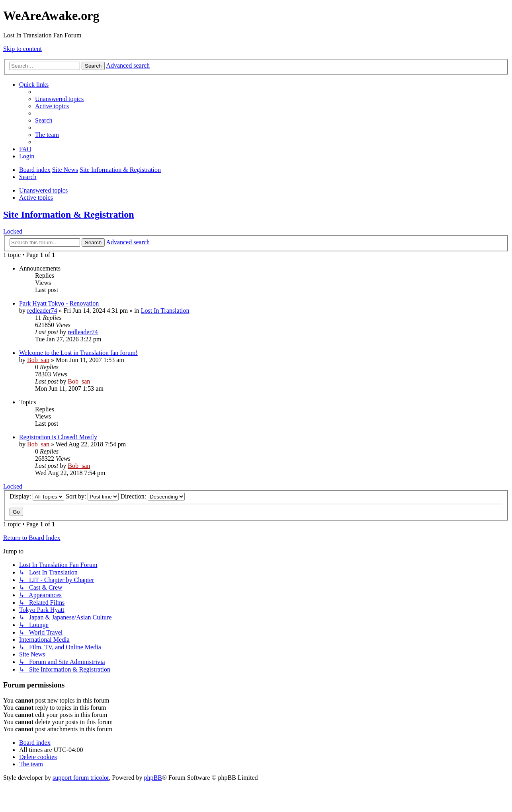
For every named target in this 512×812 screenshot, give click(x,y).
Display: (37, 496)
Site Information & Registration (69, 214)
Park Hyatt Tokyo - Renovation (59, 303)
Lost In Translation (165, 311)
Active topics (36, 198)
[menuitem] (59, 99)
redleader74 (42, 311)
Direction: (152, 496)
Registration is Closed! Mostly (58, 437)
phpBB (153, 778)
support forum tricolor (81, 778)
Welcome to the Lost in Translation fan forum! (78, 353)
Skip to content (22, 49)
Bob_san (38, 360)
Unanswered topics (43, 190)
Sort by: (92, 496)
